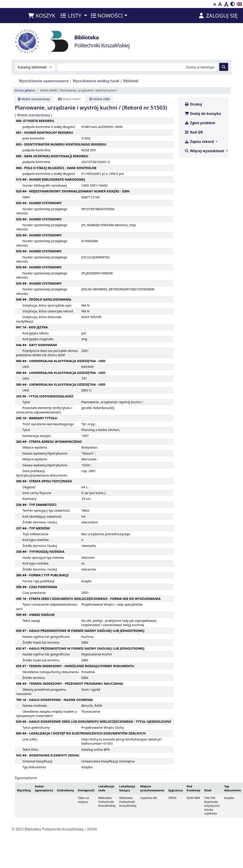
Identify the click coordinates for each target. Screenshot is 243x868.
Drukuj (193, 104)
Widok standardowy (34, 99)
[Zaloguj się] (218, 16)
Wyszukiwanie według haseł (96, 81)
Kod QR (194, 132)
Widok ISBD (100, 99)
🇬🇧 (239, 4)
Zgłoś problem (200, 123)
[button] (41, 16)
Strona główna (25, 90)
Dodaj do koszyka (203, 114)
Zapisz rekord (200, 142)
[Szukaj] (224, 67)
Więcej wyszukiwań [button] (205, 151)
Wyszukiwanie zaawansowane (44, 81)
